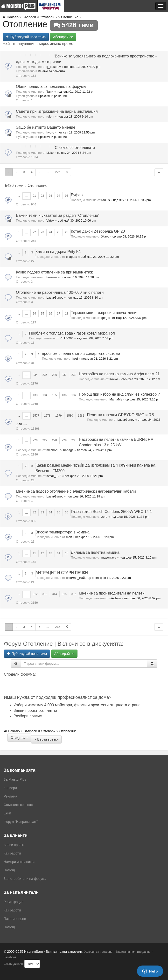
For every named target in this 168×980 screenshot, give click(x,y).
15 (42, 314)
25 (59, 232)
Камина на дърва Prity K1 (58, 252)
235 (45, 375)
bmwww (52, 277)
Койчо (114, 379)
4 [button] (32, 172)
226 (35, 440)
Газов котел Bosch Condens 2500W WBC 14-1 (111, 512)
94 (59, 196)
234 (35, 375)
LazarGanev (55, 297)
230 (74, 440)
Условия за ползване (98, 952)
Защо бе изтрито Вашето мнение (46, 127)
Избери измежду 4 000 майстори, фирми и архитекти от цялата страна (77, 705)
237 (64, 375)
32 (34, 512)
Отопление (71, 17)
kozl (75, 359)
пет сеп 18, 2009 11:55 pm (76, 132)
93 (50, 196)
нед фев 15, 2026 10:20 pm (95, 537)
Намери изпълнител (19, 862)
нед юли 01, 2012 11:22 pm (76, 92)
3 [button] (24, 172)
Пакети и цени (15, 919)
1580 (70, 416)
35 (59, 512)
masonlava (109, 557)
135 (55, 395)
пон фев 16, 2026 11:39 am (86, 496)
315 (64, 594)
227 (45, 440)
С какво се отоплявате (75, 148)
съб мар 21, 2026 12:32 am (100, 257)
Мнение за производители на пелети (112, 593)
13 (50, 553)
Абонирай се (63, 37)
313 (45, 594)
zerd (104, 517)
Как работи (12, 853)
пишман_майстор (78, 578)
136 (64, 395)
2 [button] (17, 172)
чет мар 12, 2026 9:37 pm (129, 318)
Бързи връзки (46, 739)
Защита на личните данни (133, 952)
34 (50, 512)
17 (59, 314)
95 (66, 196)
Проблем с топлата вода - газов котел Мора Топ (72, 333)
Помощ (9, 870)
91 (34, 196)
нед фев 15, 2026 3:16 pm (138, 557)
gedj (104, 318)
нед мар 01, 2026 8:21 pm (100, 359)
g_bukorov (54, 67)
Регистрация (14, 902)
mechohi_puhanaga (60, 450)
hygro (50, 132)
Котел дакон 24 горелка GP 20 (98, 231)
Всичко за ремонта (51, 71)
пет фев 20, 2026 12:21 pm (84, 476)
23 (42, 232)
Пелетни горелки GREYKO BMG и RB (120, 415)
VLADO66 (67, 338)
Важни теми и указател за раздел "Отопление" (58, 215)
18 (66, 314)
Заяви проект (14, 845)
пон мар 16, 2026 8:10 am (85, 297)
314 (55, 594)
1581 (81, 416)
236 (55, 375)
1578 (47, 416)
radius (106, 200)
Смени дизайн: (14, 964)
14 (34, 314)
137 (74, 395)
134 (45, 395)
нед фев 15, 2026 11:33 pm (130, 517)
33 (42, 512)
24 (50, 232)
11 (34, 553)
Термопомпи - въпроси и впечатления (105, 313)
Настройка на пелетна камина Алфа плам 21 (119, 374)
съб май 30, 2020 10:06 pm (77, 220)
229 (64, 440)
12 (42, 553)
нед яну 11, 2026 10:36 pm (132, 200)
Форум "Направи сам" (21, 822)
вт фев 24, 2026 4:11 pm (94, 450)
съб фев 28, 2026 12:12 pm (141, 379)
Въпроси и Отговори (40, 17)
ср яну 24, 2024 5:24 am (74, 153)
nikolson (115, 598)
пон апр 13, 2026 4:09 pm (82, 67)
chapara (71, 257)
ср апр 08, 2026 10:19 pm (130, 236)
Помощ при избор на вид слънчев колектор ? (119, 394)
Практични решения (52, 96)
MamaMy (116, 399)
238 (74, 375)
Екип (7, 813)
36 (66, 512)
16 (50, 314)
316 (74, 594)
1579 (59, 416)
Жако (105, 236)
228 (55, 440)
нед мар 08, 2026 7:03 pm (95, 338)
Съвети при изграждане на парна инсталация (57, 111)
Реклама (10, 796)
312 (35, 594)
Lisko (50, 153)
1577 (36, 416)
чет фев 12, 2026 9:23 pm (113, 578)
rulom (50, 116)
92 (42, 196)
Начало (11, 17)
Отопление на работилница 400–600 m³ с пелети (60, 292)
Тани (50, 92)
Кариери (10, 788)
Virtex (50, 220)
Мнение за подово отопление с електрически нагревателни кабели (76, 491)
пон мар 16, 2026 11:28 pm (80, 277)
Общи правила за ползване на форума (51, 87)
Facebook (10, 957)
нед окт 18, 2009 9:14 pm (75, 116)
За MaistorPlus (15, 779)
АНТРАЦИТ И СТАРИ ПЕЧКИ (62, 573)
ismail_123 (54, 476)
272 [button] (57, 172)
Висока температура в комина (63, 532)
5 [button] (39, 172)
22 (34, 232)
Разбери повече (28, 716)
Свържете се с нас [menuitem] (18, 805)
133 (35, 395)
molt (69, 537)
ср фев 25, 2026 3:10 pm (143, 399)
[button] (159, 172)
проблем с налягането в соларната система (81, 353)
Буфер (77, 195)
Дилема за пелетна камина (95, 552)
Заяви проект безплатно (35, 710)
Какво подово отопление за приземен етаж (54, 272)
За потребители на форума (25, 879)
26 (66, 232)
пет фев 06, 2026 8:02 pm (142, 598)
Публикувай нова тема (26, 37)
